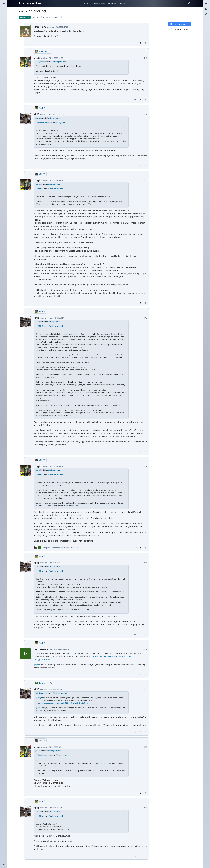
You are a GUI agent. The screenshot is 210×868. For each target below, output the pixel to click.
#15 (146, 318)
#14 (146, 181)
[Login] (206, 4)
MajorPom (40, 27)
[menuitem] (206, 4)
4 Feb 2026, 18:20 (56, 58)
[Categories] (4, 4)
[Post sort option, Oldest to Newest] (180, 29)
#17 (146, 563)
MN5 (36, 114)
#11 (146, 27)
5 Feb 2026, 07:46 (56, 747)
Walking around (59, 62)
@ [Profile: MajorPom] (40, 62)
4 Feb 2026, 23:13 (55, 563)
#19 (146, 690)
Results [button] (123, 3)
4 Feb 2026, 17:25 (61, 27)
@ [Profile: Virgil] (38, 118)
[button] (4, 864)
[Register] (206, 9)
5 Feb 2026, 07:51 (55, 808)
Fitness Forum (25, 17)
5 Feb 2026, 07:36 (55, 690)
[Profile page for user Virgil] (25, 62)
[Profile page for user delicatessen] (25, 654)
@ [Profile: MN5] (38, 184)
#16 (146, 467)
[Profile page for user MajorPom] (25, 31)
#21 (146, 808)
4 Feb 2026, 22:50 (55, 318)
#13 (146, 114)
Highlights (113, 3)
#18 (146, 649)
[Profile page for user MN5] (25, 118)
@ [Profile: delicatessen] (41, 693)
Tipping (87, 3)
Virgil (37, 58)
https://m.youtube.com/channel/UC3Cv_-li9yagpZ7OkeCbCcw (62, 703)
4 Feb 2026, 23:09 (56, 467)
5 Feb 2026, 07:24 (65, 649)
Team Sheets (99, 3)
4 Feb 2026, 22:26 (56, 181)
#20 (145, 747)
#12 (146, 58)
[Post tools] (146, 43)
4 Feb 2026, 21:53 (55, 114)
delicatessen (42, 649)
